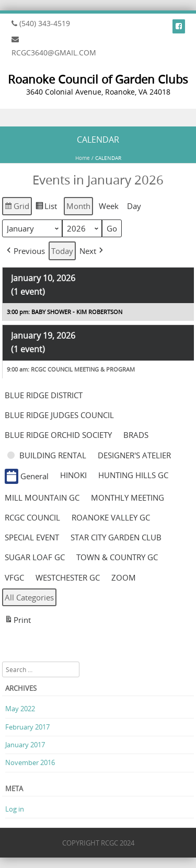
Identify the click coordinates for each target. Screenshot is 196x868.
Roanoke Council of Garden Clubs (98, 79)
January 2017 (25, 745)
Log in (15, 809)
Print (18, 621)
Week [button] (109, 206)
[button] (25, 251)
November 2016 (30, 762)
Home (83, 158)
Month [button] (78, 206)
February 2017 (27, 727)
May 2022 (20, 709)
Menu (98, 118)
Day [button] (134, 206)
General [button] (27, 476)
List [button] (46, 207)
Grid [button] (17, 207)
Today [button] (62, 251)
